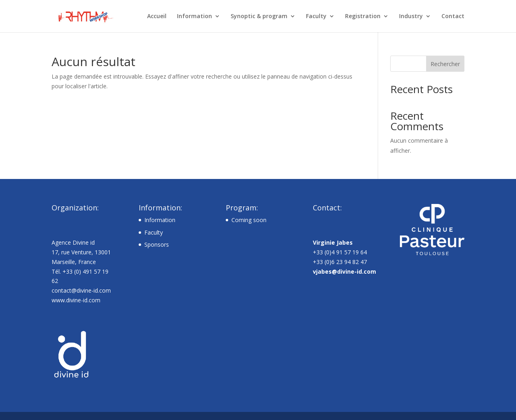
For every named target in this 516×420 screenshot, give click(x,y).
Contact (453, 17)
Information (195, 17)
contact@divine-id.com (81, 290)
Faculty (316, 17)
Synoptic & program (259, 17)
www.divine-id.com (76, 300)
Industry (411, 17)
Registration (363, 17)
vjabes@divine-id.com (344, 271)
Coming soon (249, 220)
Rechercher (445, 64)
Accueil (157, 17)
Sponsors (157, 244)
